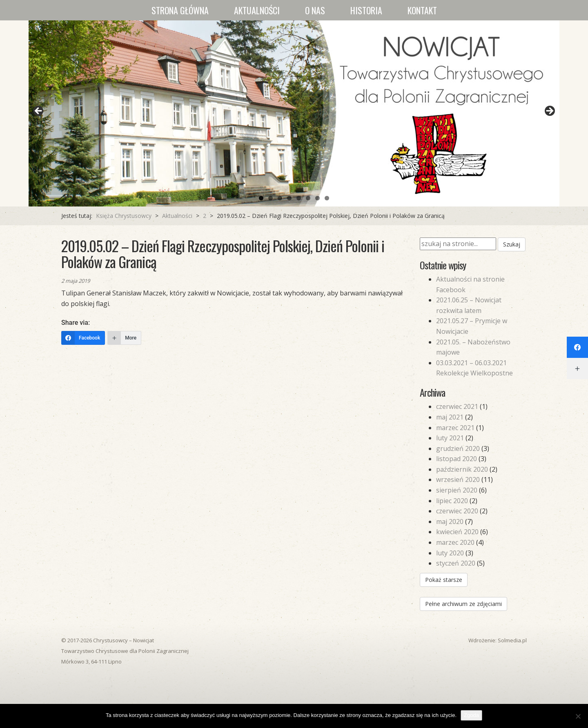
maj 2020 (450, 522)
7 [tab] (317, 198)
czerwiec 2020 (457, 511)
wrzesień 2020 (458, 479)
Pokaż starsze (444, 580)
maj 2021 (450, 417)
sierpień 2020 (457, 490)
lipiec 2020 (452, 501)
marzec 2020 (455, 542)
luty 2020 (450, 553)
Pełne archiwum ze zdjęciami (463, 604)
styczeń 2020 (456, 563)
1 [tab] (261, 198)
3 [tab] (280, 198)
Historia (366, 10)
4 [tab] (289, 198)
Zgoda (471, 715)
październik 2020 (462, 469)
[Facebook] (83, 338)
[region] (294, 113)
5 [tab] (299, 198)
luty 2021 (450, 438)
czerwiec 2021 (457, 406)
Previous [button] (39, 111)
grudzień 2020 (458, 448)
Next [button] (549, 111)
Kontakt (422, 10)
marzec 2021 (455, 428)
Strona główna (180, 10)
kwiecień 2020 (457, 532)
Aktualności (257, 10)
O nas (315, 10)
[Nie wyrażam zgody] (578, 716)
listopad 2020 (457, 459)
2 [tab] (271, 198)
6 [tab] (308, 198)
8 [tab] (327, 198)
